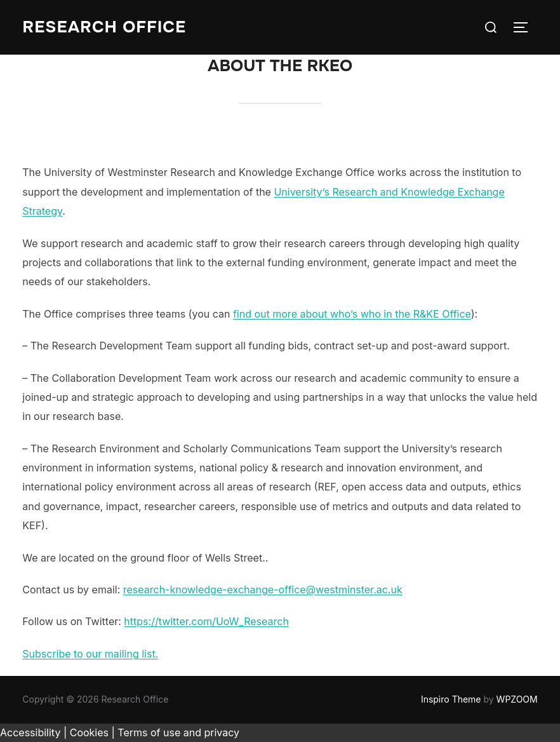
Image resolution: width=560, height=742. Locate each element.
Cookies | (92, 732)
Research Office (104, 27)
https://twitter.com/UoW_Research (206, 621)
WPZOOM (517, 699)
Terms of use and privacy (178, 732)
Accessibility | (33, 732)
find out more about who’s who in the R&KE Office (352, 314)
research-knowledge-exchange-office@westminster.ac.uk (263, 590)
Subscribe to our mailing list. (90, 654)
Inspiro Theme (451, 699)
